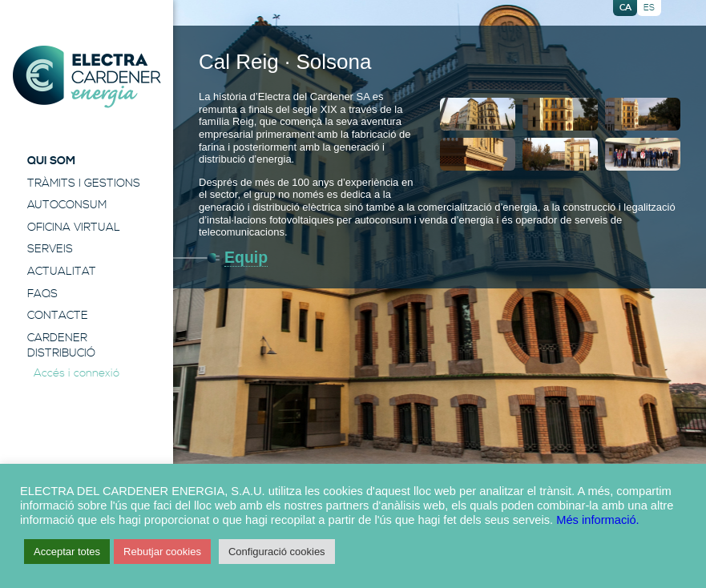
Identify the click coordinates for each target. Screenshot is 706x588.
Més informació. (597, 520)
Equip (246, 257)
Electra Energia (87, 77)
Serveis (50, 249)
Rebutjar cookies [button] (162, 552)
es (649, 8)
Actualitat (62, 272)
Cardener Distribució (61, 346)
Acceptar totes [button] (67, 552)
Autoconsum (67, 205)
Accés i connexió (77, 373)
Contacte (58, 316)
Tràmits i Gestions (84, 183)
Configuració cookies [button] (277, 552)
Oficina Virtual (74, 228)
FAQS (42, 294)
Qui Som (51, 161)
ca (625, 8)
